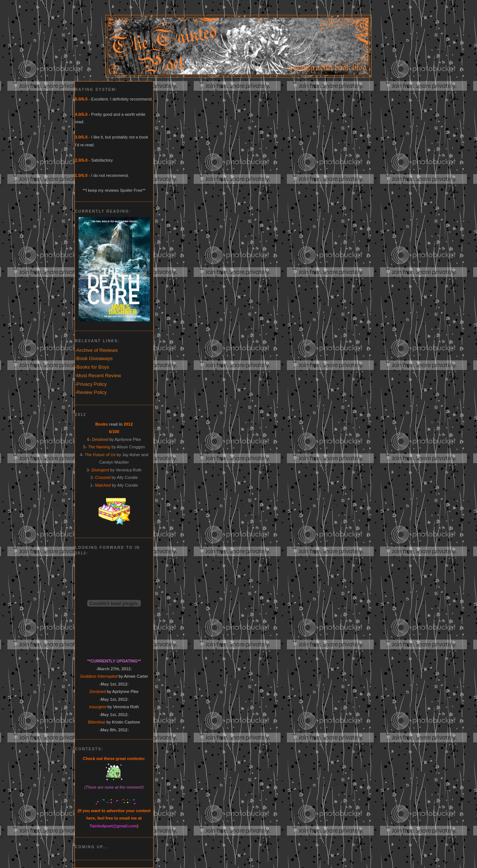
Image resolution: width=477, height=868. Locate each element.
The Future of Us (100, 455)
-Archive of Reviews (96, 350)
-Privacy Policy (91, 384)
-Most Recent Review (98, 376)
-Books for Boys (92, 367)
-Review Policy (91, 392)
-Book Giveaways (94, 358)
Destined (100, 439)
